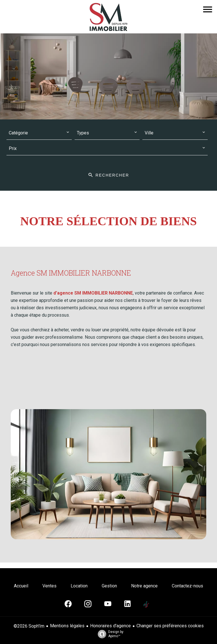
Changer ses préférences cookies (170, 626)
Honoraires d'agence (110, 626)
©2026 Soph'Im (29, 626)
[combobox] (39, 133)
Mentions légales (67, 626)
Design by (109, 634)
